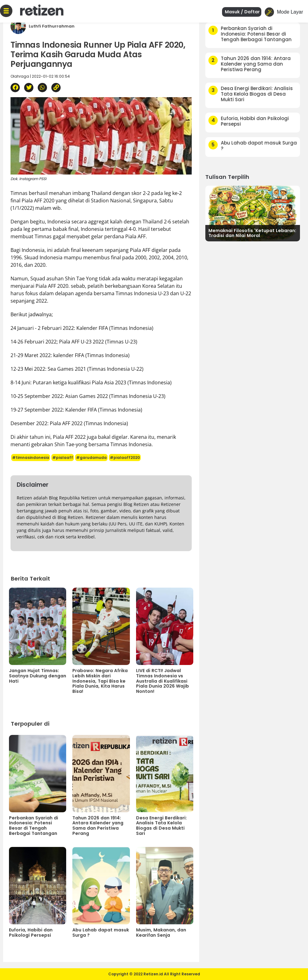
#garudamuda (91, 458)
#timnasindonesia (31, 458)
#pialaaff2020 (125, 458)
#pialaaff (63, 458)
